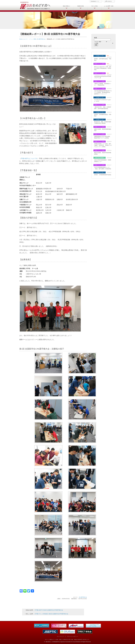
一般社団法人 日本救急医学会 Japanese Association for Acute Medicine (63, 642)
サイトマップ (60, 636)
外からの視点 (95, 6)
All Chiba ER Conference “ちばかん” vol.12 (103, 100)
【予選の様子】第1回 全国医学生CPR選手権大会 (49, 610)
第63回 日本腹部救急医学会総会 (103, 175)
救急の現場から (67, 6)
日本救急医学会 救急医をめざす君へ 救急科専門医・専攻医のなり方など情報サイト (35, 5)
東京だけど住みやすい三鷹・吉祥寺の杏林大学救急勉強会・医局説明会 (103, 68)
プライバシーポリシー (72, 636)
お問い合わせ (108, 1)
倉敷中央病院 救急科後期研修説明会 (103, 130)
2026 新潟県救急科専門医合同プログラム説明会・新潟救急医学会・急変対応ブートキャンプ (103, 92)
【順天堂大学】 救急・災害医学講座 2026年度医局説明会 (103, 108)
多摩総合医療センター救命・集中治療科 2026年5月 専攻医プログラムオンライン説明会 (103, 145)
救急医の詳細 (81, 6)
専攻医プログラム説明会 (100, 64)
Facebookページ (95, 1)
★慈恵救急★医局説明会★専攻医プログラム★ (103, 77)
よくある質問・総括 (109, 6)
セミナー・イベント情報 (30, 39)
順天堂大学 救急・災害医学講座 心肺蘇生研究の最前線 (103, 123)
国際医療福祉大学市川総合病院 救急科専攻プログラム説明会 (103, 137)
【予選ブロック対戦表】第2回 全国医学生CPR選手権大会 (51, 614)
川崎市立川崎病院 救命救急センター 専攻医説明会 (103, 84)
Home (21, 39)
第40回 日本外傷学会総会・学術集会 (103, 59)
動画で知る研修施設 (100, 158)
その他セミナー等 (100, 56)
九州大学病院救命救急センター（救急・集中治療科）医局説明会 (103, 168)
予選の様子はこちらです (29, 159)
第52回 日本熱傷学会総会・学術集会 (103, 115)
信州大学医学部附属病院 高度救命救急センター (103, 161)
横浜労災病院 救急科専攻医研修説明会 (103, 153)
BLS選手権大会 (41, 39)
